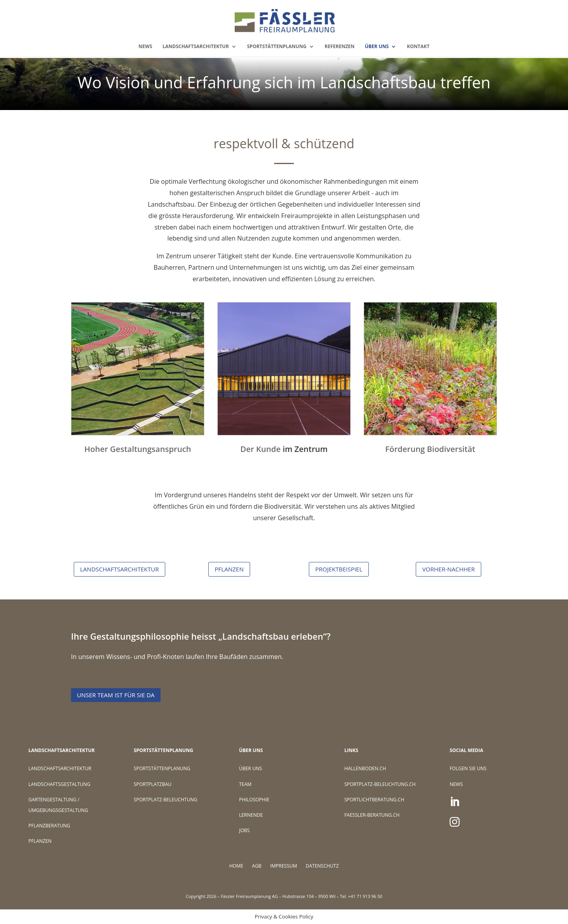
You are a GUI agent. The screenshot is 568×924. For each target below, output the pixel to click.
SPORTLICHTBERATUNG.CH (374, 800)
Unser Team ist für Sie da (116, 695)
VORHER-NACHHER (448, 569)
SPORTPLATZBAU (153, 784)
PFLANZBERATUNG (49, 826)
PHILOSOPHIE (254, 800)
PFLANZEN (229, 569)
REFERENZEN (340, 47)
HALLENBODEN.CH (365, 768)
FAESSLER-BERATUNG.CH (372, 815)
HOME (236, 866)
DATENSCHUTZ (322, 866)
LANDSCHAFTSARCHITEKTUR (196, 47)
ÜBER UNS (377, 47)
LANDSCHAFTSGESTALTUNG (59, 784)
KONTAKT (418, 47)
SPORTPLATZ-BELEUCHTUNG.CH (380, 784)
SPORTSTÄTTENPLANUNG (277, 47)
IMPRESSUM (284, 866)
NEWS (145, 47)
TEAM (245, 784)
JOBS (244, 830)
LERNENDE (251, 815)
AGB (257, 866)
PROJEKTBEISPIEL (339, 569)
